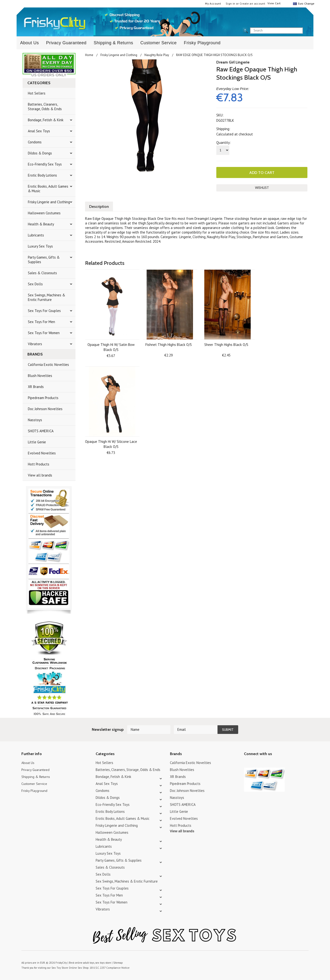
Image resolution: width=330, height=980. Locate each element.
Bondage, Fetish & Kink (46, 120)
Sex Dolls (35, 284)
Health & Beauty (41, 224)
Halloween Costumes (44, 213)
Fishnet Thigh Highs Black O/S (169, 344)
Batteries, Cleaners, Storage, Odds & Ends (45, 107)
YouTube (255, 763)
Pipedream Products (43, 398)
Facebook (272, 763)
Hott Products (39, 464)
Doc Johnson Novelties (45, 409)
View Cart (274, 3)
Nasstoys (35, 420)
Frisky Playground (202, 43)
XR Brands (36, 387)
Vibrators (35, 344)
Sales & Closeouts (42, 273)
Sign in (230, 3)
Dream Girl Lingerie (233, 62)
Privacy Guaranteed (66, 43)
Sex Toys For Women (44, 333)
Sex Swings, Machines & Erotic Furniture (47, 297)
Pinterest (264, 763)
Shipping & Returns (113, 43)
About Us (30, 43)
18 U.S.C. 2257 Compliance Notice (108, 968)
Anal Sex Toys (39, 131)
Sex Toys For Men (41, 322)
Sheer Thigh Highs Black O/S (226, 344)
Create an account (252, 3)
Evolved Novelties (42, 453)
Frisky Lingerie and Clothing (49, 202)
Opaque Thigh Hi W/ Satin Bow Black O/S (111, 347)
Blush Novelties (40, 376)
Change (309, 3)
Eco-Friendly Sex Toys (45, 164)
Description (100, 206)
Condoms (35, 142)
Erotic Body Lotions (42, 175)
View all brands (40, 475)
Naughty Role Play (157, 55)
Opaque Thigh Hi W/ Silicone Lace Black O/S (111, 444)
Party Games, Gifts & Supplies (44, 260)
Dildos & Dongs (40, 153)
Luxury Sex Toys (40, 246)
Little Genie (37, 442)
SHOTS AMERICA (41, 431)
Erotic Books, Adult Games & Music (48, 189)
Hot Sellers (37, 93)
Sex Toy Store (59, 968)
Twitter (247, 763)
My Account (213, 3)
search (307, 31)
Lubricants (36, 235)
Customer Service (159, 43)
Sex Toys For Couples (44, 311)
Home (89, 55)
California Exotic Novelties (48, 365)
